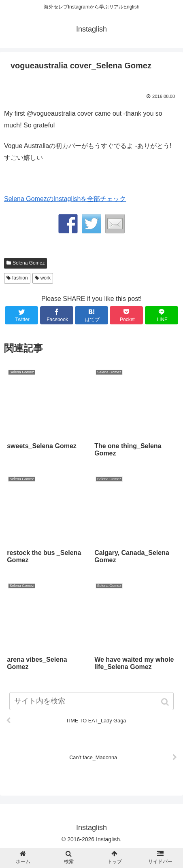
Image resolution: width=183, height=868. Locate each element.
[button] (166, 702)
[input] (92, 701)
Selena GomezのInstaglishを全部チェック (65, 199)
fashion (20, 278)
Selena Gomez (29, 263)
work (46, 278)
